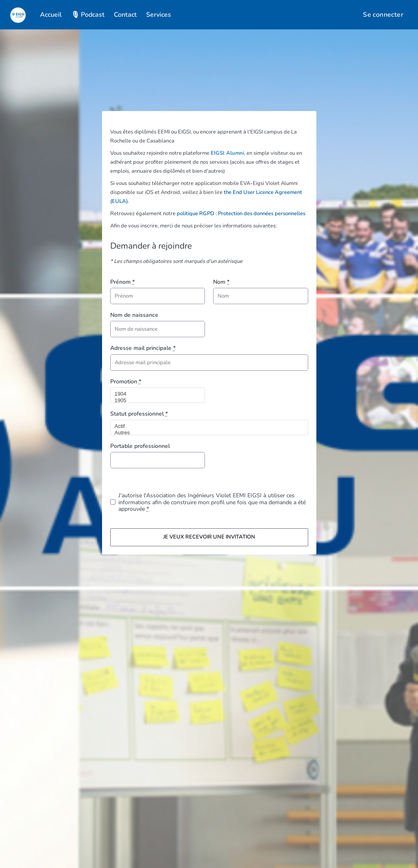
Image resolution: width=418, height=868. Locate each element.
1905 (154, 401)
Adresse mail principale (143, 348)
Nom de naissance (134, 315)
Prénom (122, 282)
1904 (154, 394)
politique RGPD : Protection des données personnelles (241, 214)
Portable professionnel (140, 446)
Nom (221, 282)
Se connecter (383, 15)
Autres (206, 433)
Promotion (126, 382)
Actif (206, 426)
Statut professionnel (139, 414)
